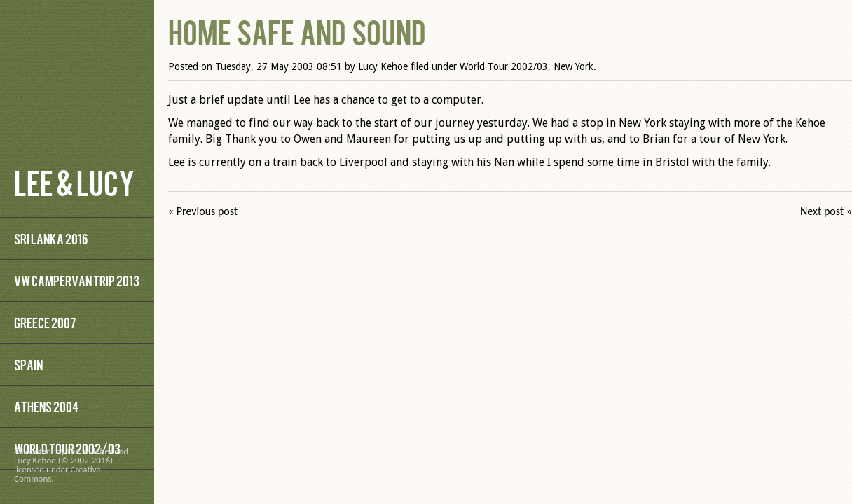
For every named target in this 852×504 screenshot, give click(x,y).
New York (573, 66)
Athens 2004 (46, 406)
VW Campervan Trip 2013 (77, 280)
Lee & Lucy (74, 182)
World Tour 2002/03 (504, 66)
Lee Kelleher (90, 451)
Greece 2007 (45, 322)
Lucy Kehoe (383, 66)
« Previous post (203, 211)
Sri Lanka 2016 (51, 238)
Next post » (826, 211)
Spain (28, 364)
